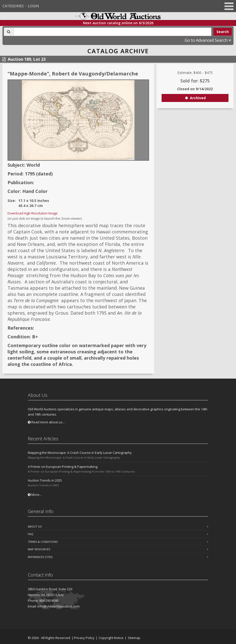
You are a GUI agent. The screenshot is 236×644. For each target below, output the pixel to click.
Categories (13, 6)
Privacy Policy (84, 638)
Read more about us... (46, 422)
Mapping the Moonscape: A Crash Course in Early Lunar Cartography (80, 453)
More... (35, 495)
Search (223, 32)
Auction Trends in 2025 (45, 480)
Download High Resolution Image (33, 213)
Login (33, 6)
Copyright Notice (111, 638)
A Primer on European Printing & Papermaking (63, 467)
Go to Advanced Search (208, 40)
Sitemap (134, 638)
